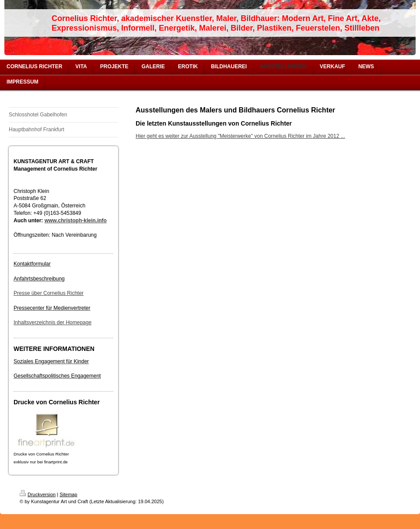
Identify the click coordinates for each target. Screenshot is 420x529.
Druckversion (38, 494)
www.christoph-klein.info (76, 221)
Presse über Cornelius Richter (49, 293)
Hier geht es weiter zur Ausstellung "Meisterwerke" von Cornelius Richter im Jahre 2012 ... (240, 136)
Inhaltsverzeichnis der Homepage (52, 322)
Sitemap (68, 494)
